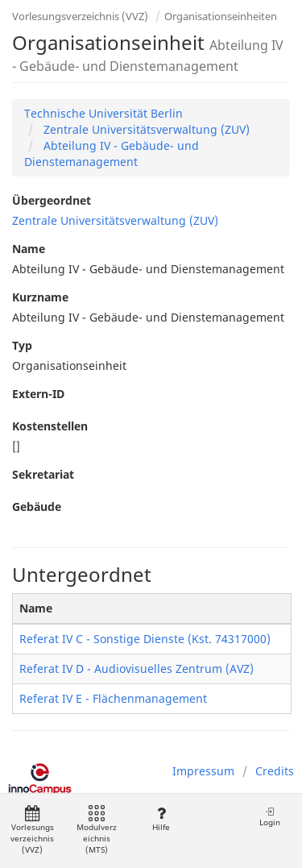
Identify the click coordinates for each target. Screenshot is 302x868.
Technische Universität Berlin (103, 113)
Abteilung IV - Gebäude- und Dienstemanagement (112, 154)
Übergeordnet (52, 200)
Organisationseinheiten (221, 16)
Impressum (203, 771)
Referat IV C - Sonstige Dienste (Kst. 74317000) (145, 639)
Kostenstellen (50, 426)
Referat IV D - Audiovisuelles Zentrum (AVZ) (137, 669)
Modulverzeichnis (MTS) (97, 831)
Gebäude (37, 507)
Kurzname (40, 297)
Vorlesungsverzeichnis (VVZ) (80, 16)
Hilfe (161, 819)
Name (29, 249)
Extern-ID (38, 394)
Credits (275, 771)
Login (270, 817)
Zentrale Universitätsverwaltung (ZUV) (145, 129)
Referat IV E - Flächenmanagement (113, 698)
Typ (22, 345)
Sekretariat (43, 474)
